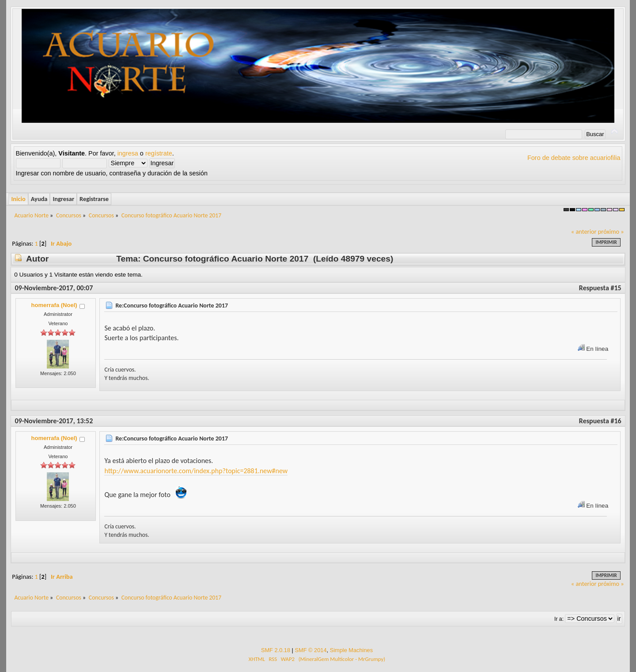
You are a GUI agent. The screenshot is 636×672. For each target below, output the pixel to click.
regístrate (159, 153)
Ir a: (559, 619)
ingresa (128, 153)
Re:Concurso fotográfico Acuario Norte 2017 (172, 306)
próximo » (611, 232)
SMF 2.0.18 (276, 650)
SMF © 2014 (310, 650)
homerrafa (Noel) (54, 305)
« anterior (584, 232)
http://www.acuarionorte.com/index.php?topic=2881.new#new (196, 471)
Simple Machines (351, 650)
